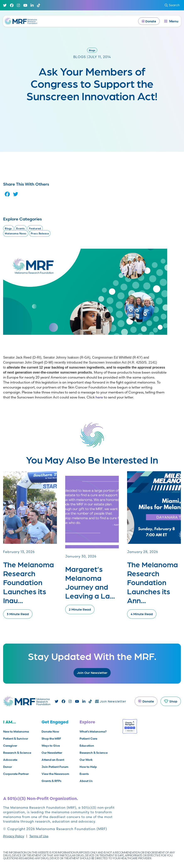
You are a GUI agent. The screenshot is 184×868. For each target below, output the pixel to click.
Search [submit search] (172, 5)
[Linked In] (32, 5)
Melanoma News (16, 233)
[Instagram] (18, 5)
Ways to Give (51, 746)
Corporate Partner (16, 774)
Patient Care (88, 739)
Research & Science (17, 753)
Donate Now (50, 732)
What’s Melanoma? (93, 732)
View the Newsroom (55, 774)
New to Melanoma (16, 732)
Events (21, 228)
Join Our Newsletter (92, 673)
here (99, 397)
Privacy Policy (14, 836)
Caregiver (10, 746)
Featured (35, 228)
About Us (86, 781)
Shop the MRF (51, 739)
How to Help (88, 767)
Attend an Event (53, 760)
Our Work (86, 760)
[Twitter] (5, 5)
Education (87, 746)
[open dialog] (171, 21)
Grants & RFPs (51, 781)
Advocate (10, 760)
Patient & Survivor (16, 739)
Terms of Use (39, 836)
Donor (7, 767)
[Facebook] (12, 5)
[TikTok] (39, 5)
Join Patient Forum (55, 767)
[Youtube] (25, 5)
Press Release (40, 233)
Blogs (92, 50)
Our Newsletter (52, 753)
